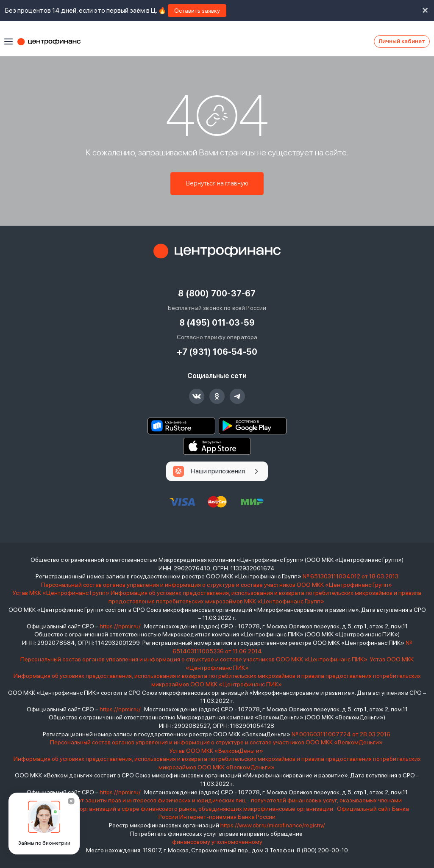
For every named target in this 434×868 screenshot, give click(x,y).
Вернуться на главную (217, 184)
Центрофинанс (53, 41)
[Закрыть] (71, 801)
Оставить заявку (197, 11)
